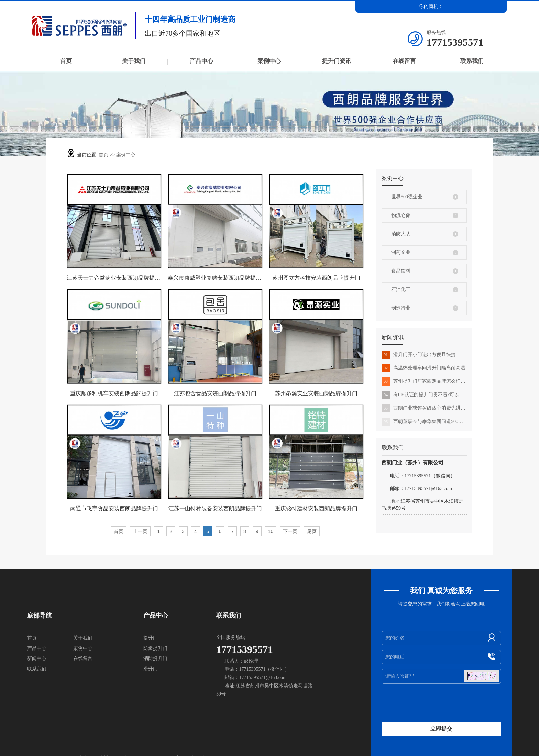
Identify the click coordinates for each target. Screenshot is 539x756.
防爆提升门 (155, 648)
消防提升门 (155, 659)
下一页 (290, 531)
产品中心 (201, 61)
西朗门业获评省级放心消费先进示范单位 (424, 408)
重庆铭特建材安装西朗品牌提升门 (316, 508)
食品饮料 (401, 271)
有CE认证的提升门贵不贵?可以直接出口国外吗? (424, 395)
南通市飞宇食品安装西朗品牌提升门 (114, 508)
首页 (66, 61)
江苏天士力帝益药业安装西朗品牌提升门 (114, 278)
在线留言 (404, 61)
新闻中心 (37, 659)
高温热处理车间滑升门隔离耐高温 (423, 368)
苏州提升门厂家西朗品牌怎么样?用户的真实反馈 (424, 381)
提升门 (151, 638)
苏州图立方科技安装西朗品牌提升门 (316, 278)
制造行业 (401, 308)
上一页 (140, 531)
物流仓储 (401, 215)
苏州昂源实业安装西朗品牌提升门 (316, 393)
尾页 (312, 531)
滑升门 (151, 669)
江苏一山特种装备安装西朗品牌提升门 (215, 508)
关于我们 (134, 61)
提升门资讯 (337, 61)
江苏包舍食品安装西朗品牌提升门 (215, 393)
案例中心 (269, 61)
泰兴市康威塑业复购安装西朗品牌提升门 (215, 278)
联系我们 (472, 61)
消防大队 (401, 234)
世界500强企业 (407, 197)
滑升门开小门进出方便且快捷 (419, 355)
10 (271, 531)
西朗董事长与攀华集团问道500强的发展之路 (424, 422)
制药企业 (401, 252)
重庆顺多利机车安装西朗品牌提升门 (114, 393)
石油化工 (401, 290)
